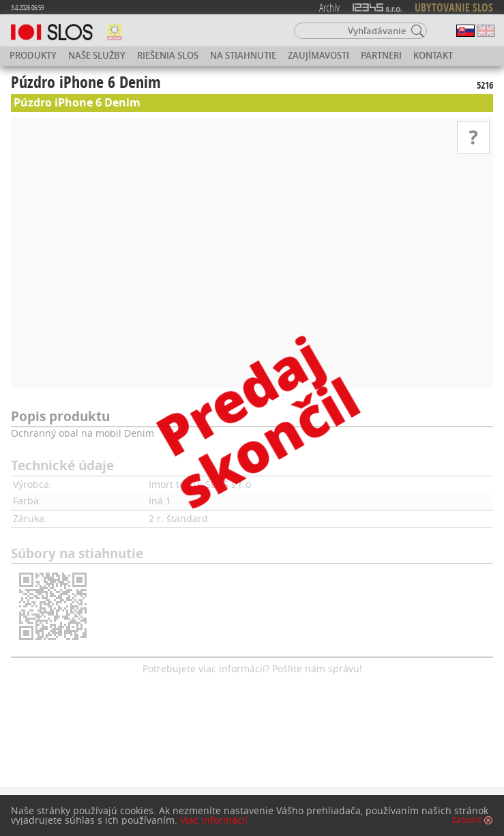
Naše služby (97, 55)
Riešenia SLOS (168, 55)
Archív (329, 7)
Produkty (33, 55)
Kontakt (433, 55)
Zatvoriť (466, 820)
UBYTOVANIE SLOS (454, 8)
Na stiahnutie (243, 55)
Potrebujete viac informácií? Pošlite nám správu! (252, 668)
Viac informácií (214, 820)
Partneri (381, 55)
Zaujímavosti (318, 55)
